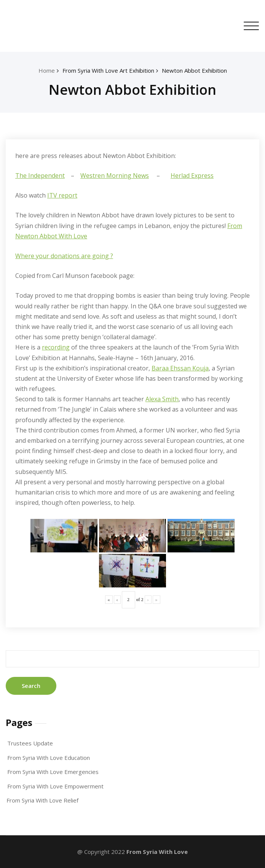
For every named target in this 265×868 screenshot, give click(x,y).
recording (56, 347)
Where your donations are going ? (64, 256)
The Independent (40, 176)
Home (47, 70)
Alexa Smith (162, 399)
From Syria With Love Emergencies (53, 772)
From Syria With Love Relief (42, 800)
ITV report (62, 195)
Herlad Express (192, 176)
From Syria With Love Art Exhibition (108, 70)
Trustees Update (30, 743)
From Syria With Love (157, 852)
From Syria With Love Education (49, 758)
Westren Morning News (115, 176)
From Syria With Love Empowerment (55, 786)
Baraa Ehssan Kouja (180, 368)
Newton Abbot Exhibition (194, 70)
